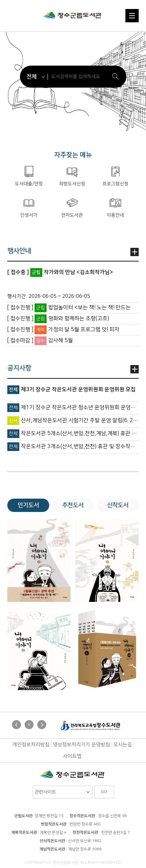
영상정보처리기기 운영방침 (81, 745)
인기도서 (28, 505)
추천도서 (73, 505)
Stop (29, 725)
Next (43, 725)
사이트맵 (72, 756)
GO (104, 792)
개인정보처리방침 (31, 745)
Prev (17, 725)
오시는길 (123, 745)
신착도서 (118, 505)
